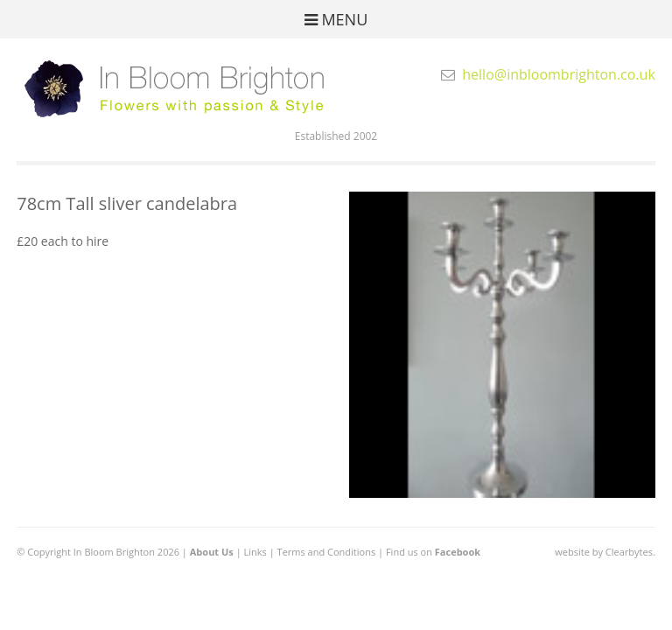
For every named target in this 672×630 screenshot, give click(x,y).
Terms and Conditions (327, 552)
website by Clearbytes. (605, 552)
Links (255, 552)
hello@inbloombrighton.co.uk (559, 74)
